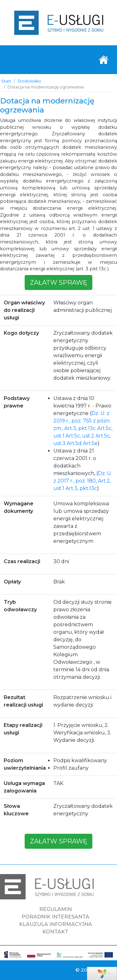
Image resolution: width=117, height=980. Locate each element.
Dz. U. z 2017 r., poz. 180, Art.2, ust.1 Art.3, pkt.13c (83, 481)
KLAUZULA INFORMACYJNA (56, 924)
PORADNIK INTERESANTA (55, 917)
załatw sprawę (58, 282)
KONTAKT (55, 932)
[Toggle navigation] (104, 60)
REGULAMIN (56, 909)
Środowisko (29, 81)
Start (6, 81)
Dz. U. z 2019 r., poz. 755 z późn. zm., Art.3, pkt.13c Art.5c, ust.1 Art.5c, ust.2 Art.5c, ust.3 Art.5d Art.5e (83, 428)
